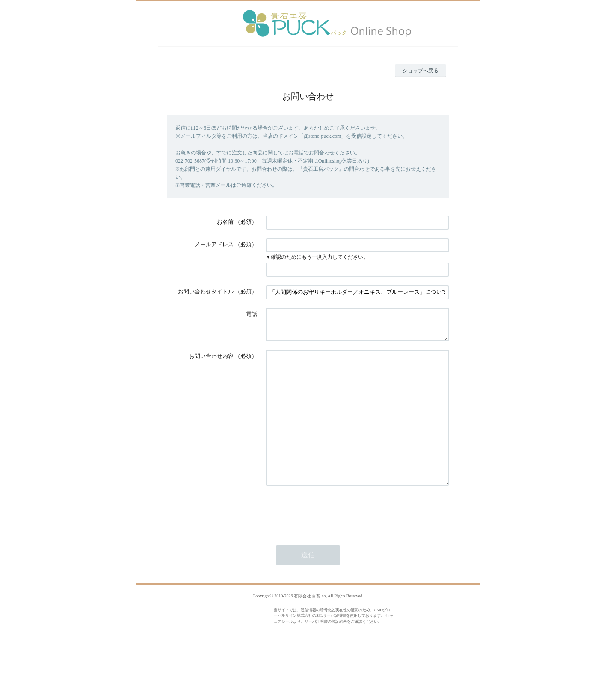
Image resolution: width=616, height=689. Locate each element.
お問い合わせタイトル (206, 291)
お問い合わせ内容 (211, 361)
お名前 (225, 222)
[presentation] (331, 542)
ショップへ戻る (421, 71)
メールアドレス (214, 244)
